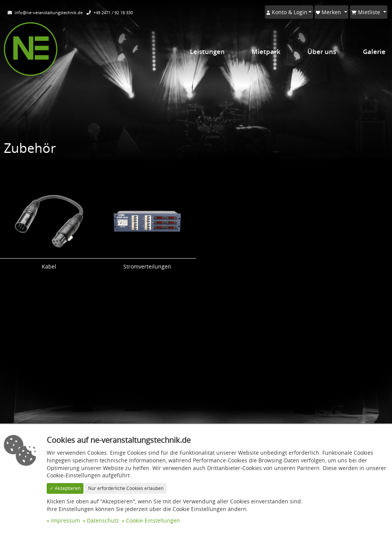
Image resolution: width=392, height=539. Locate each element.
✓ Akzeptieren (65, 488)
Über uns (322, 52)
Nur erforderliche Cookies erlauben (126, 488)
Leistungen (207, 52)
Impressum (65, 520)
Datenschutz (103, 520)
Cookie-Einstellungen (153, 520)
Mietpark (266, 52)
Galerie (374, 52)
